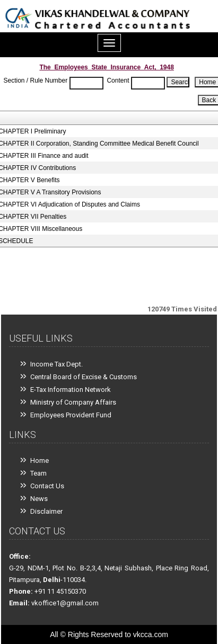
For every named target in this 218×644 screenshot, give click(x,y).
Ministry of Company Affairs (73, 402)
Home (40, 460)
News (39, 499)
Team (38, 473)
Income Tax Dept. (56, 364)
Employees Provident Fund (71, 415)
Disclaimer (46, 511)
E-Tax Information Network (71, 390)
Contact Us (47, 486)
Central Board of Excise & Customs (84, 377)
